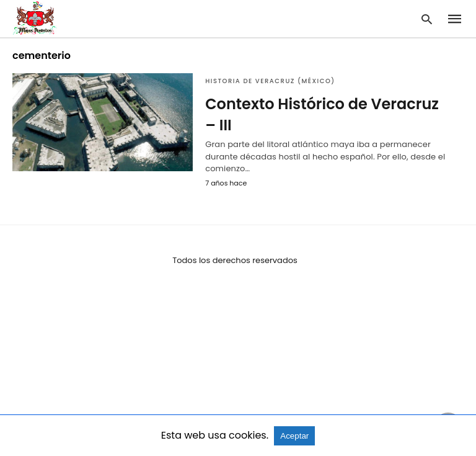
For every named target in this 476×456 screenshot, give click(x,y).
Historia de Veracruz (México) (270, 81)
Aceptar (294, 436)
